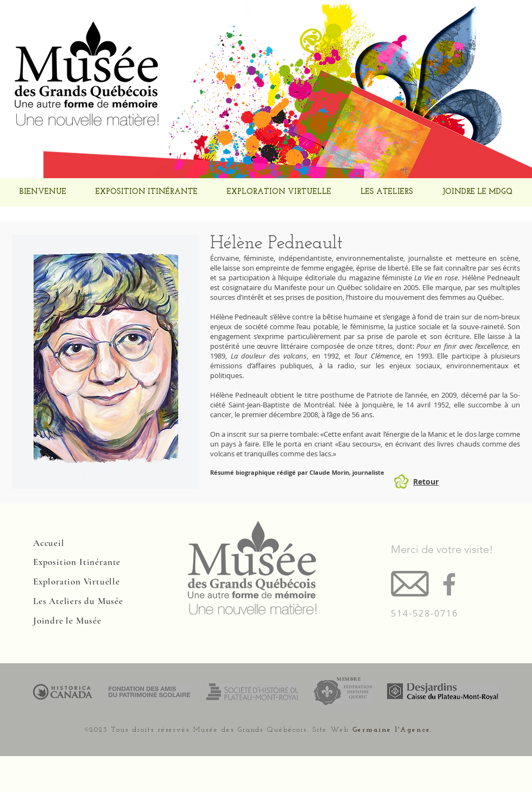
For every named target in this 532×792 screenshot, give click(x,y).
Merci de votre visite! (442, 549)
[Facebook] (449, 584)
